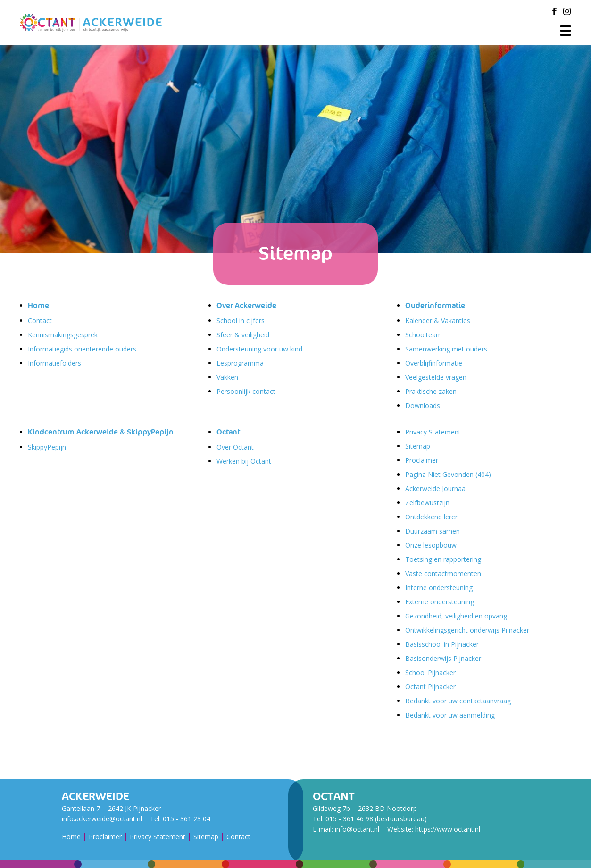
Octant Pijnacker (430, 687)
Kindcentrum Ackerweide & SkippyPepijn (101, 432)
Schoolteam (424, 335)
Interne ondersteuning (439, 588)
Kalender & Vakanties (438, 321)
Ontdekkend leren (432, 517)
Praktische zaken (431, 391)
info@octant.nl (357, 829)
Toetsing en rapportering (443, 559)
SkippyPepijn (47, 447)
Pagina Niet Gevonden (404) (448, 474)
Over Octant (235, 447)
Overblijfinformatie (434, 363)
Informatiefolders (54, 363)
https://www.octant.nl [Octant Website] (448, 829)
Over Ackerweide (246, 305)
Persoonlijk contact (246, 391)
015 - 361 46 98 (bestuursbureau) (376, 819)
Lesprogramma (240, 363)
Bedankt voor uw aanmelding (450, 715)
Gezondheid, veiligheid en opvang (456, 616)
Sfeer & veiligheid (243, 335)
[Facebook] (555, 11)
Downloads (423, 405)
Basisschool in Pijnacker (442, 644)
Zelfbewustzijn (427, 503)
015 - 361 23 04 (187, 819)
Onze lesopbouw (431, 545)
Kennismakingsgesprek (63, 335)
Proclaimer (422, 460)
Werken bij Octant (244, 461)
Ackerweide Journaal (436, 488)
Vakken (227, 377)
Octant (228, 432)
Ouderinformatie (435, 305)
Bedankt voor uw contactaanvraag (458, 701)
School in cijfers (241, 321)
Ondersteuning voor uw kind (259, 349)
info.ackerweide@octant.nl (102, 819)
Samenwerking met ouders (446, 349)
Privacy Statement (433, 432)
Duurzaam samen (433, 531)
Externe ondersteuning (440, 602)
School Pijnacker (430, 672)
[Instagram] (567, 11)
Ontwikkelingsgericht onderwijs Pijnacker (467, 630)
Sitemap (418, 446)
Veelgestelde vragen (436, 377)
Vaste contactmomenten (443, 573)
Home (38, 305)
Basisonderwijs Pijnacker (443, 658)
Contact (40, 321)
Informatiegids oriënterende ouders (82, 349)
